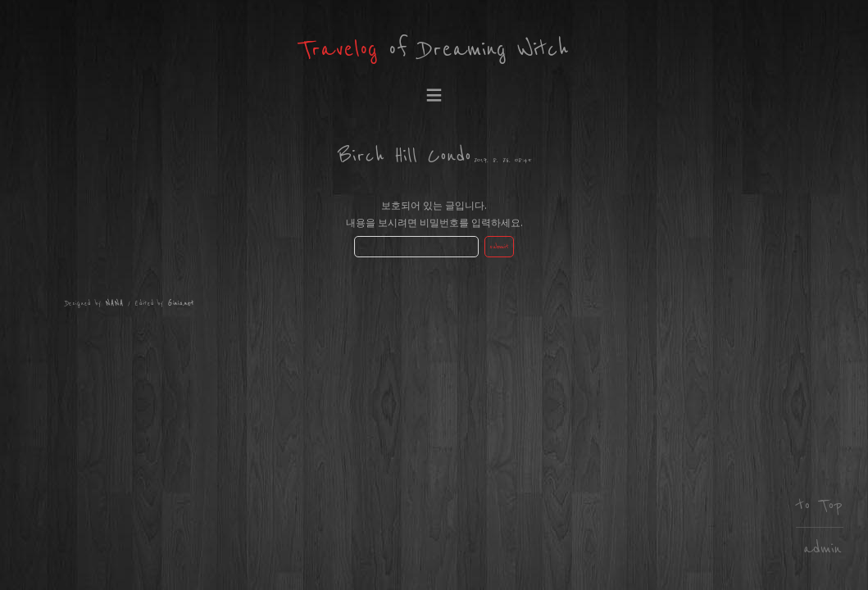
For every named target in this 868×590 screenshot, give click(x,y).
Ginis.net (181, 304)
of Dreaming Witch (434, 50)
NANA (115, 304)
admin (823, 549)
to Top (820, 505)
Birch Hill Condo (404, 156)
